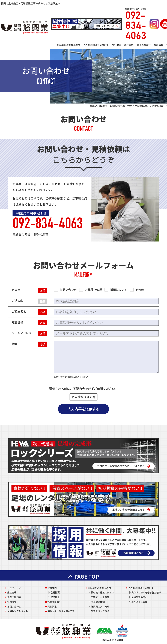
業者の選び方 (144, 45)
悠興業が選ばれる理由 (68, 45)
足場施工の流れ (139, 597)
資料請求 (52, 607)
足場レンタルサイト (18, 611)
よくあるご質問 (139, 602)
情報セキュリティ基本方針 (61, 611)
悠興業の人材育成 (100, 607)
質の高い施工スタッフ (102, 592)
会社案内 (117, 45)
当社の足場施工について (96, 45)
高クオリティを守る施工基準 (146, 592)
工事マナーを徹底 (100, 597)
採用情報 (159, 45)
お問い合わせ (14, 607)
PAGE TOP (83, 576)
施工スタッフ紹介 (100, 611)
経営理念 (55, 597)
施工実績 (12, 592)
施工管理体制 (98, 602)
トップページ (14, 588)
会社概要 (55, 592)
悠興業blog (54, 602)
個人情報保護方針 (83, 397)
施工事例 (129, 45)
